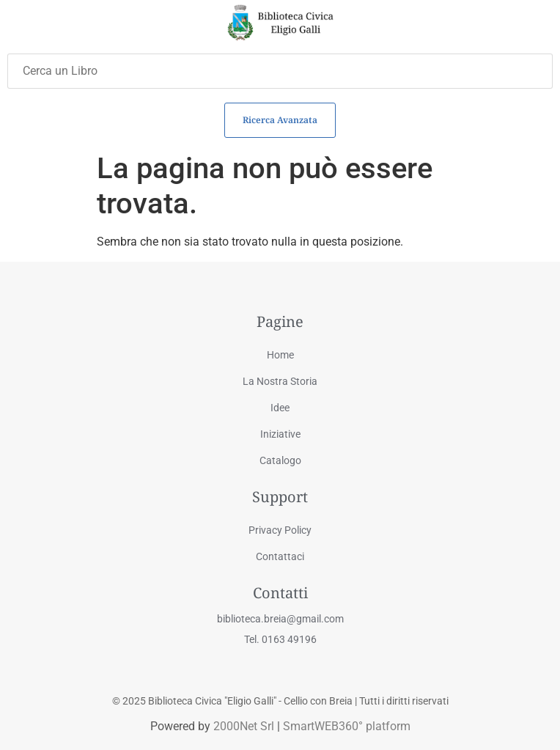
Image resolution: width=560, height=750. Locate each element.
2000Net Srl (244, 726)
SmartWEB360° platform (347, 726)
